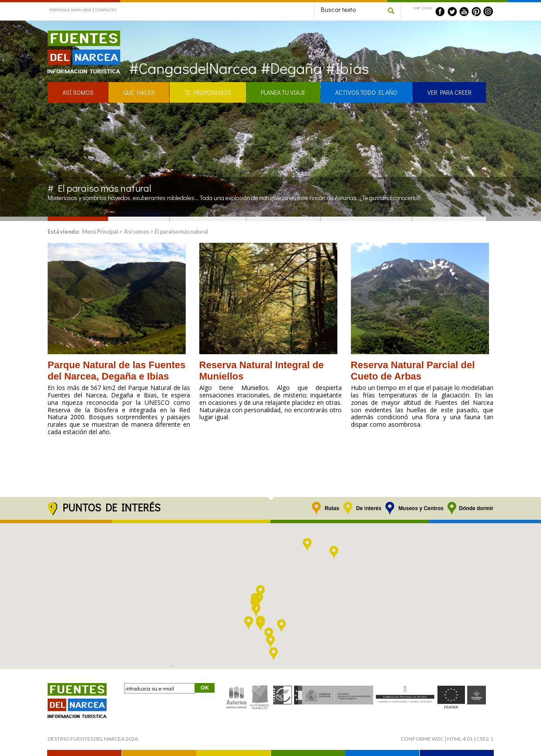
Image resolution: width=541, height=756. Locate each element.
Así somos (137, 231)
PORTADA (59, 10)
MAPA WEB (81, 10)
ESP (417, 8)
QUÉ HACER (139, 92)
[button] (270, 642)
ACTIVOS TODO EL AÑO (366, 92)
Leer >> (57, 450)
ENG (428, 8)
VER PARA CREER (449, 92)
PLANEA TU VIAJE (283, 92)
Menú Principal (100, 231)
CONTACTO (106, 10)
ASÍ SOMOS (78, 92)
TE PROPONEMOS (208, 92)
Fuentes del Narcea (78, 34)
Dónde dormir (476, 508)
